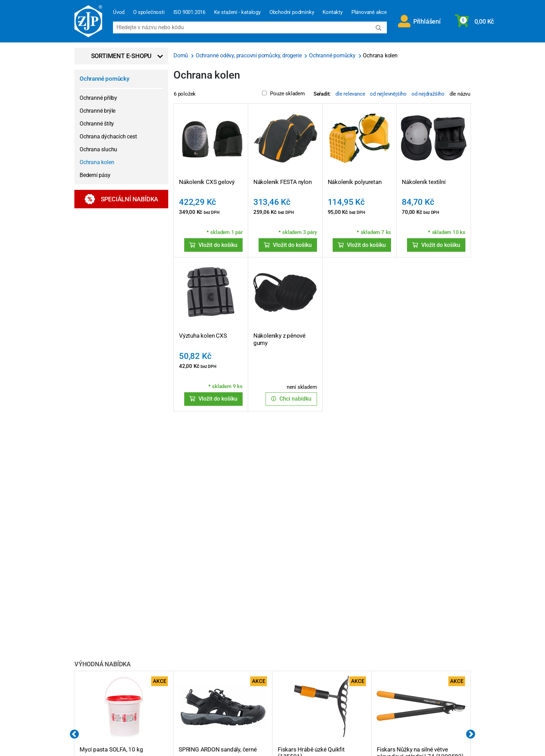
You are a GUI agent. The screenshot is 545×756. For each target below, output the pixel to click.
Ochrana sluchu (98, 149)
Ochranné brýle (97, 111)
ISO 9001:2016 (189, 12)
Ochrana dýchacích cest (108, 136)
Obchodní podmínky (292, 12)
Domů (181, 55)
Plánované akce (369, 12)
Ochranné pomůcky (104, 79)
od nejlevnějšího (388, 94)
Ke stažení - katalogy (237, 12)
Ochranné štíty (97, 124)
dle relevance (350, 94)
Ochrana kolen (97, 162)
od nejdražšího (428, 94)
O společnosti (149, 12)
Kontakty (332, 12)
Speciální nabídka (121, 199)
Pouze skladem (283, 94)
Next (471, 734)
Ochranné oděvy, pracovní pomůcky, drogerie (249, 55)
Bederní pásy (95, 175)
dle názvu (460, 94)
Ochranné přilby (98, 98)
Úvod (119, 12)
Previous (74, 734)
